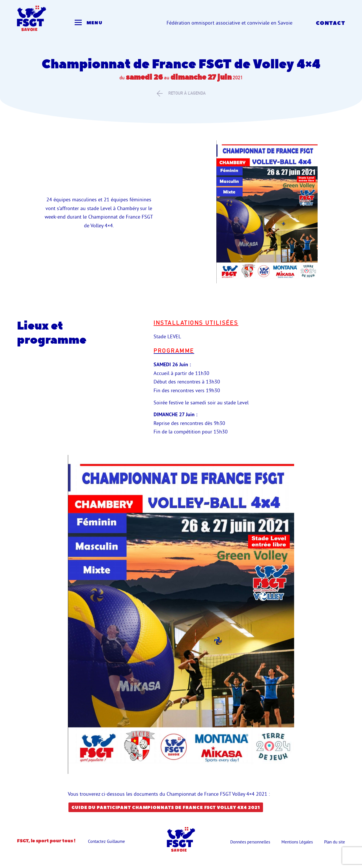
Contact (330, 23)
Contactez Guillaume (106, 841)
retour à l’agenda (181, 93)
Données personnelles (250, 842)
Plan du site (335, 842)
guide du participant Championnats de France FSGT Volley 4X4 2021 (166, 808)
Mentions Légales (297, 842)
